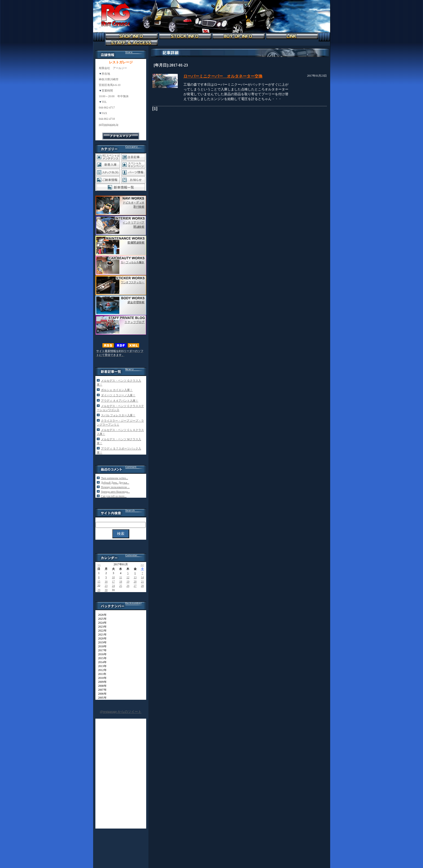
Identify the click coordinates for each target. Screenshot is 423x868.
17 (113, 582)
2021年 (101, 635)
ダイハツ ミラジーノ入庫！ (118, 395)
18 (120, 582)
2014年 (101, 662)
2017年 (101, 650)
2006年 (101, 694)
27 (135, 586)
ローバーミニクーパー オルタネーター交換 (223, 76)
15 (99, 582)
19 (128, 582)
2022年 (101, 631)
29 (99, 590)
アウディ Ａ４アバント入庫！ (120, 401)
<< (99, 565)
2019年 (101, 642)
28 (143, 586)
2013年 (101, 666)
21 (143, 582)
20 (135, 582)
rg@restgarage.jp (109, 124)
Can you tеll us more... (114, 496)
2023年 (101, 627)
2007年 (101, 690)
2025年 (101, 619)
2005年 (101, 698)
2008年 (101, 686)
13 (135, 577)
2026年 (101, 615)
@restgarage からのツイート (121, 712)
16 (106, 582)
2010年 (101, 678)
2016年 (101, 654)
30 (106, 590)
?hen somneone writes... (115, 478)
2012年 (101, 670)
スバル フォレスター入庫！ (118, 415)
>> (142, 565)
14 (143, 577)
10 (113, 577)
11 (121, 577)
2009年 (101, 682)
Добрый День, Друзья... (115, 483)
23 (106, 586)
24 (113, 586)
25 (120, 586)
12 (128, 577)
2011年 (101, 674)
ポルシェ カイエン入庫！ (117, 390)
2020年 (101, 638)
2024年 (101, 623)
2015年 (101, 658)
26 (128, 586)
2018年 (101, 646)
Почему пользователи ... (115, 487)
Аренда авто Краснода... (115, 492)
